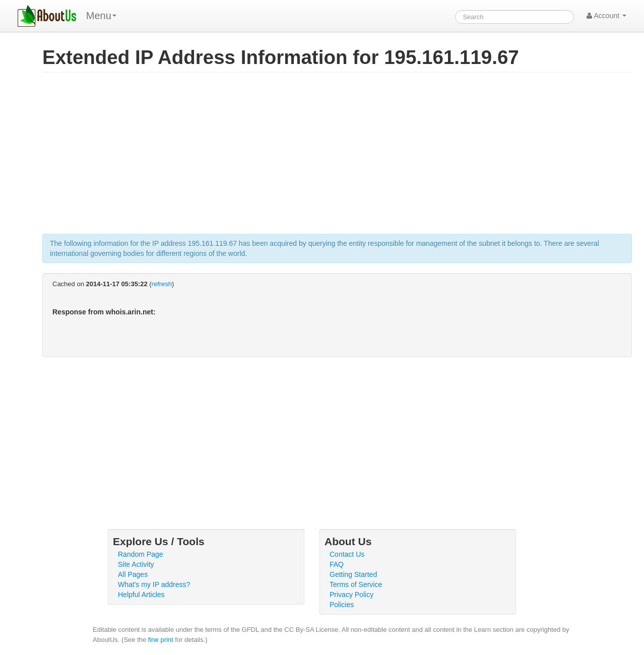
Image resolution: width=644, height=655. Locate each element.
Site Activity (136, 564)
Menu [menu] (101, 16)
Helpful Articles (141, 595)
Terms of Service (356, 584)
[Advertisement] (337, 158)
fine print (161, 640)
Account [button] (606, 16)
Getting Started (353, 574)
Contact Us (347, 554)
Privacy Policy (351, 595)
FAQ (337, 564)
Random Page (141, 554)
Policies (342, 605)
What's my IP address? (154, 584)
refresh (162, 284)
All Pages (133, 574)
